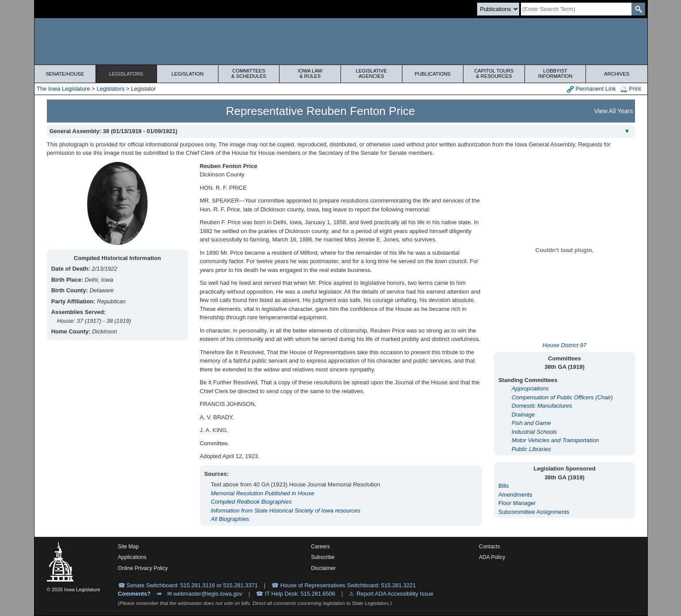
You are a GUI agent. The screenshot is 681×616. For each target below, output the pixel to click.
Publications (433, 74)
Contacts (489, 547)
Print (631, 89)
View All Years (614, 111)
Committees (249, 73)
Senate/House (65, 74)
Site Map (128, 547)
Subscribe (323, 557)
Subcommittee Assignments (534, 512)
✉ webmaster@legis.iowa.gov (205, 594)
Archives (617, 74)
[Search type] (498, 9)
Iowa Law (310, 73)
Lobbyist (555, 73)
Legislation (188, 74)
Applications (132, 557)
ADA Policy (492, 557)
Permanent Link (591, 89)
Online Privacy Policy (143, 568)
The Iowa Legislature (63, 89)
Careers (320, 547)
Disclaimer (323, 568)
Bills (504, 486)
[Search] (576, 9)
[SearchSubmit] (638, 9)
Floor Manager (517, 503)
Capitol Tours (494, 73)
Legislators (126, 74)
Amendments (515, 495)
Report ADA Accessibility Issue (395, 594)
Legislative (371, 73)
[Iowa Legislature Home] (341, 41)
